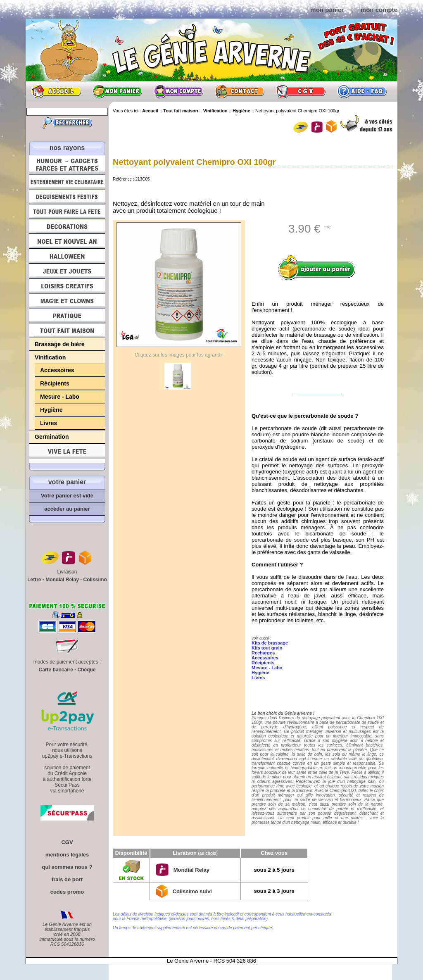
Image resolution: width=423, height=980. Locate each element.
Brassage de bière (60, 344)
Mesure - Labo (60, 397)
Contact (240, 91)
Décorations (67, 226)
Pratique (67, 316)
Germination (52, 437)
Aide (362, 91)
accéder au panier (67, 509)
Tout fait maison (67, 331)
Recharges (263, 653)
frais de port (67, 879)
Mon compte (178, 91)
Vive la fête (67, 453)
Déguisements (67, 197)
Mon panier (117, 91)
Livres (49, 423)
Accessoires (57, 370)
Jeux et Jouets (67, 271)
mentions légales (67, 855)
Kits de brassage (270, 643)
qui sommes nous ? (67, 867)
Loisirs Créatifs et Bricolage (67, 286)
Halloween (67, 256)
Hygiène (51, 410)
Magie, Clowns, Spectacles (67, 301)
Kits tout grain (267, 648)
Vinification (50, 357)
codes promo (67, 892)
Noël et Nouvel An (67, 241)
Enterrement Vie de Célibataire (67, 182)
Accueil (56, 91)
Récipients (55, 383)
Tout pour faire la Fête (67, 212)
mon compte (379, 10)
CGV (301, 91)
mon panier (327, 10)
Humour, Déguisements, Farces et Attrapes (67, 165)
